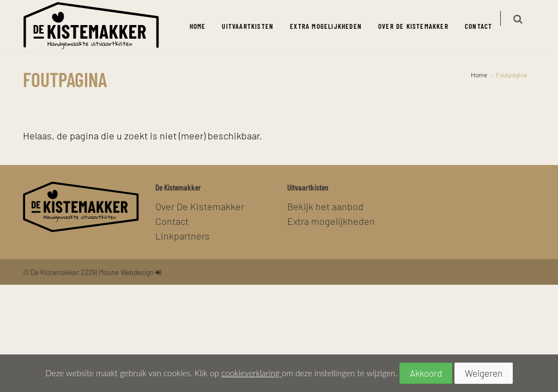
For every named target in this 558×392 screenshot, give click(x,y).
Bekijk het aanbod (325, 206)
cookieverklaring (251, 373)
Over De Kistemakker (420, 26)
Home (204, 26)
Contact (485, 26)
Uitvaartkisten (254, 26)
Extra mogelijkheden (332, 26)
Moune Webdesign (126, 272)
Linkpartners (183, 235)
